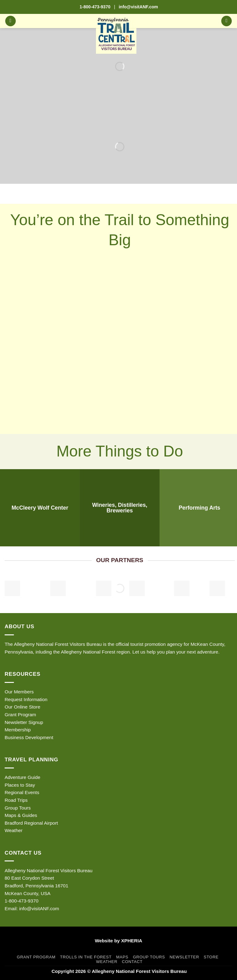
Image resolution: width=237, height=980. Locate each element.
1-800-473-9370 (95, 7)
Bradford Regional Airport (31, 823)
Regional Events (22, 792)
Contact (132, 962)
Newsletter (184, 957)
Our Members (19, 692)
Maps (122, 957)
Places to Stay (20, 785)
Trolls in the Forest (86, 957)
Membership (18, 730)
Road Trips (16, 800)
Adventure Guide (23, 777)
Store (211, 957)
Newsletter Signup (24, 722)
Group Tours (18, 808)
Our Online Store (22, 707)
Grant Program (20, 715)
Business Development (29, 737)
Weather (14, 830)
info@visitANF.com (39, 908)
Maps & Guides (21, 815)
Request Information (26, 699)
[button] (10, 21)
